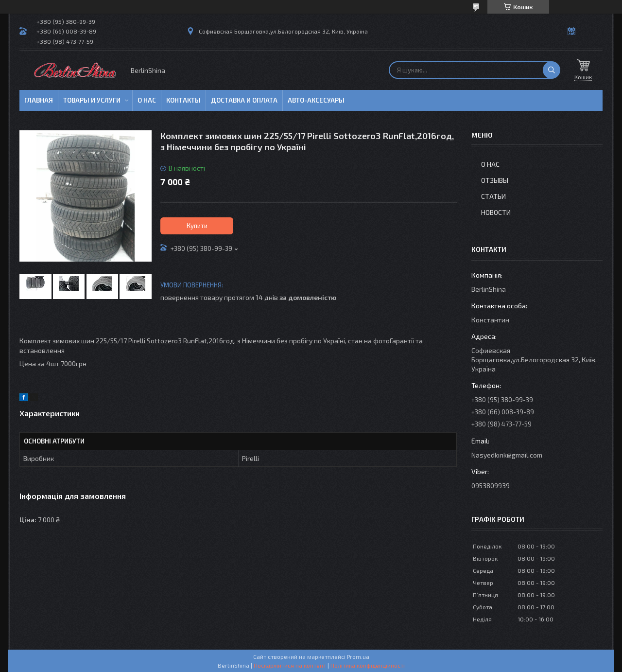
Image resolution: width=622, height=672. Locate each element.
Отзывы (495, 180)
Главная (39, 100)
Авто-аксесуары (316, 100)
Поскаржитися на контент (290, 665)
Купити (197, 226)
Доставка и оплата (244, 100)
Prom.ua (358, 656)
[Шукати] (552, 70)
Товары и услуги (92, 100)
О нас (147, 100)
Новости (496, 212)
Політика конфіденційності (368, 665)
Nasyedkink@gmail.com (507, 455)
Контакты (183, 100)
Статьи (493, 196)
